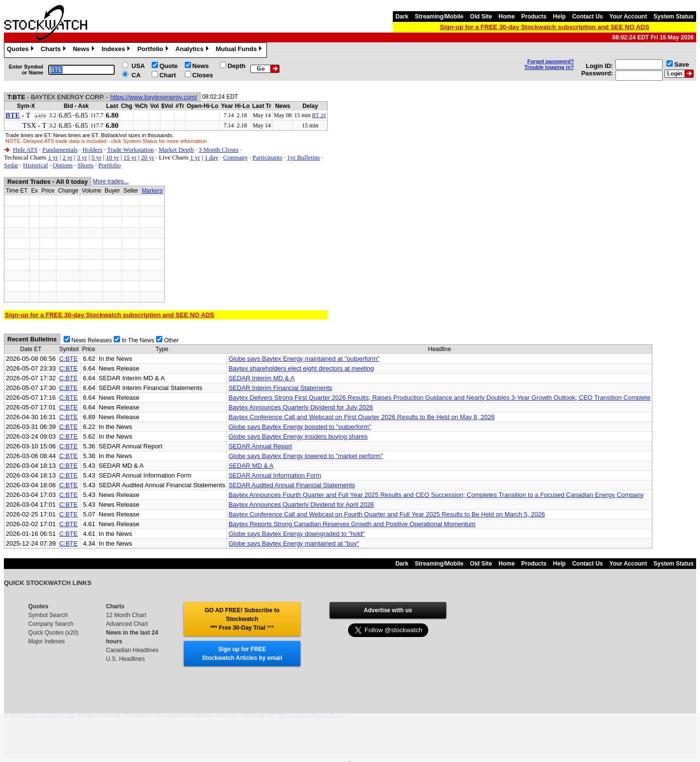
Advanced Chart (127, 624)
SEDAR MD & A (251, 466)
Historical (35, 165)
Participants (267, 157)
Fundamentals (60, 150)
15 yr (130, 157)
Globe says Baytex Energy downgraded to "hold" (297, 534)
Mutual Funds (240, 50)
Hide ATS (25, 150)
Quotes (21, 50)
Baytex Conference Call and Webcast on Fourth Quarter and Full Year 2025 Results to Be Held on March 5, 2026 (387, 514)
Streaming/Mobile (439, 17)
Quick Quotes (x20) (53, 633)
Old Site (481, 17)
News (85, 50)
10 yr (113, 157)
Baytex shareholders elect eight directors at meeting (301, 368)
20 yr (148, 157)
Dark (402, 17)
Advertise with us (388, 610)
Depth (236, 66)
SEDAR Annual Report (260, 446)
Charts (54, 50)
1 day (212, 157)
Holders (93, 150)
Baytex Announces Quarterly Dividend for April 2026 (301, 505)
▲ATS (40, 116)
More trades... (111, 181)
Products (534, 17)
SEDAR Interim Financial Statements (280, 388)
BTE (13, 115)
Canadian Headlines (132, 650)
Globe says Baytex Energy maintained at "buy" (294, 543)
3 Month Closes (218, 150)
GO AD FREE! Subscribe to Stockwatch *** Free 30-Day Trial (242, 619)
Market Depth (176, 150)
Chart (168, 75)
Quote (169, 66)
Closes (203, 75)
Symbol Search (48, 615)
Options (62, 165)
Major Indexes (46, 641)
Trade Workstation (130, 150)
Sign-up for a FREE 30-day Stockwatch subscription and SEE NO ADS (545, 27)
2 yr (67, 157)
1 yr (53, 157)
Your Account (628, 17)
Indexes (117, 50)
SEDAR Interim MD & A (262, 378)
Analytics (193, 50)
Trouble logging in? (549, 67)
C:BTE (69, 359)
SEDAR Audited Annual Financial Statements (292, 485)
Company (236, 157)
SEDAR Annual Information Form (275, 475)
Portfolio (154, 50)
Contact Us (587, 17)
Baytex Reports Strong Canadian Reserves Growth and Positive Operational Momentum (352, 524)
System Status (674, 17)
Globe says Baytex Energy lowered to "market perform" (306, 456)
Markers (152, 191)
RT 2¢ (319, 115)
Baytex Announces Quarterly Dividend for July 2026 (301, 407)
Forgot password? (551, 61)
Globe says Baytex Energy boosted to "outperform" (300, 427)
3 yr (82, 157)
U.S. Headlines (125, 659)
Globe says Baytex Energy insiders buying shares (298, 436)
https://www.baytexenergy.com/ (154, 97)
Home (507, 17)
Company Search (51, 624)
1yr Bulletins (304, 157)
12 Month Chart (126, 615)
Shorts (85, 165)
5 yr (96, 157)
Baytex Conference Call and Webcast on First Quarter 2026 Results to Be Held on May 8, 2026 (362, 417)
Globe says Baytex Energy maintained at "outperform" (304, 359)
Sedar (11, 165)
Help (560, 17)
